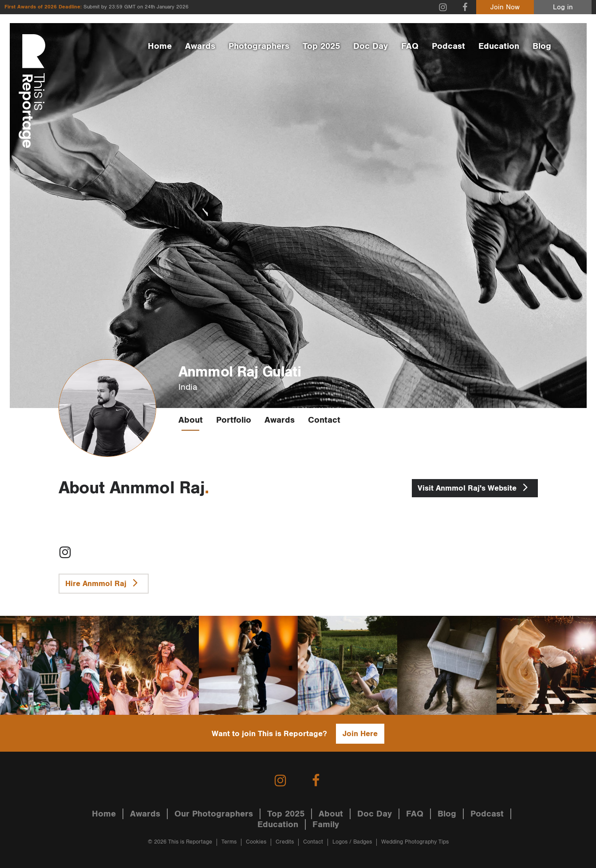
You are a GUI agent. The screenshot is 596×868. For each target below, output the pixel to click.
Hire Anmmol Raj (104, 583)
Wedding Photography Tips (415, 842)
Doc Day (371, 46)
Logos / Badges (352, 842)
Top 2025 (321, 46)
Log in (563, 7)
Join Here (360, 734)
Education (499, 46)
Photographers (259, 46)
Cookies (256, 842)
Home (160, 46)
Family (326, 824)
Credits (285, 842)
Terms (229, 842)
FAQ (410, 46)
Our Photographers (214, 814)
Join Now (505, 7)
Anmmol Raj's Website (475, 487)
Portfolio (234, 420)
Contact (324, 420)
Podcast (448, 46)
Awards (200, 46)
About (191, 420)
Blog (542, 46)
